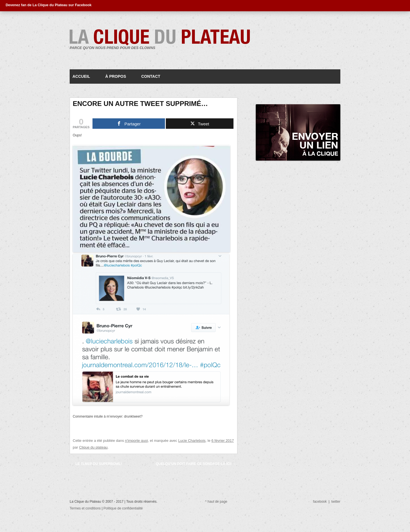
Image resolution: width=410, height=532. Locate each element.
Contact (151, 76)
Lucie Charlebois (192, 441)
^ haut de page (216, 502)
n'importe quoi (136, 441)
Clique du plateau (93, 447)
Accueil (81, 76)
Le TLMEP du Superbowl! (96, 464)
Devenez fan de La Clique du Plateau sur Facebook (49, 5)
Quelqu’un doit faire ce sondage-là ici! (196, 464)
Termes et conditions (86, 508)
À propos (116, 76)
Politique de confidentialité (123, 508)
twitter (336, 502)
